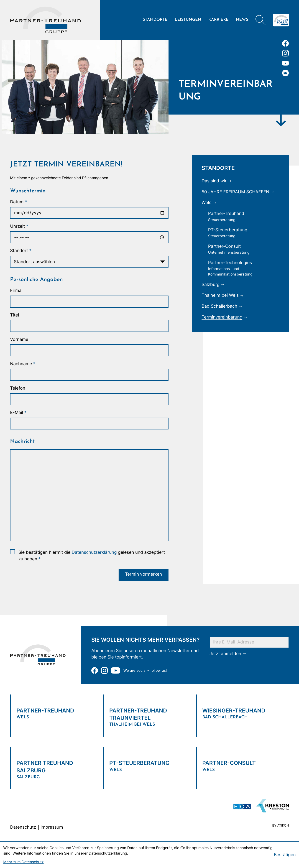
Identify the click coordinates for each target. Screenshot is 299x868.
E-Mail (18, 412)
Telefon (17, 388)
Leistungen (188, 20)
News (242, 20)
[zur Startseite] (45, 20)
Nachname (22, 364)
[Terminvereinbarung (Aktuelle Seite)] (225, 317)
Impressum (52, 827)
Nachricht (22, 442)
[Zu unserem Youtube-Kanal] (285, 63)
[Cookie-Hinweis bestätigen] (285, 855)
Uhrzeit (19, 226)
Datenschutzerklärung (94, 552)
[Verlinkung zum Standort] (56, 712)
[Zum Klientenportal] (281, 20)
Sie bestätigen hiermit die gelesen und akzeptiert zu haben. (91, 556)
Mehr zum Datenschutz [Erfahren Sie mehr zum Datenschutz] (23, 862)
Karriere (218, 20)
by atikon (280, 826)
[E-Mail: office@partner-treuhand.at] (285, 73)
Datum (18, 202)
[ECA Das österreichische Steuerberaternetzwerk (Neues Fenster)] (242, 807)
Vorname (19, 339)
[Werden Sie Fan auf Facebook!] (285, 43)
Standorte (155, 20)
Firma (15, 290)
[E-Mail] (249, 641)
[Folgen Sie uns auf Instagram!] (285, 53)
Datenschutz (23, 827)
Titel (14, 315)
